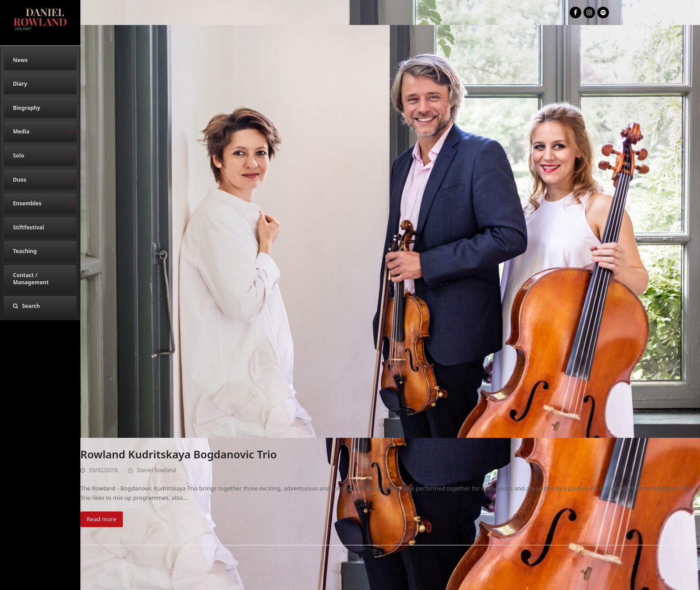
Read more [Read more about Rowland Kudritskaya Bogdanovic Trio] (102, 519)
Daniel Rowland (156, 470)
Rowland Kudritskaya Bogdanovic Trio (179, 454)
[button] (40, 306)
